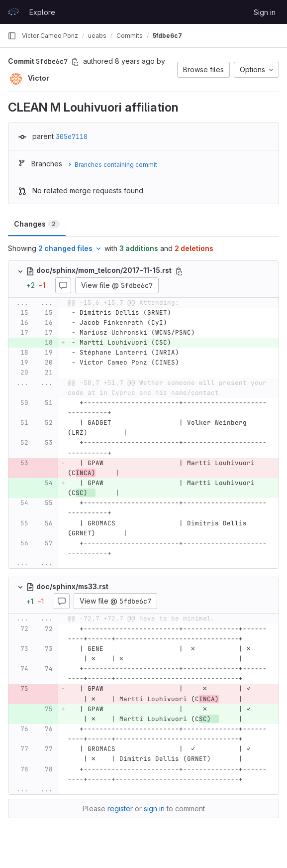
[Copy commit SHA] (75, 62)
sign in (154, 808)
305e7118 (72, 136)
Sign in (265, 12)
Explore (42, 12)
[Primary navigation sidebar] (12, 36)
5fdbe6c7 (167, 36)
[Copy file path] (179, 271)
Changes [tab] (37, 224)
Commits (130, 36)
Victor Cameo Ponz (50, 36)
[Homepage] (13, 12)
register (120, 808)
